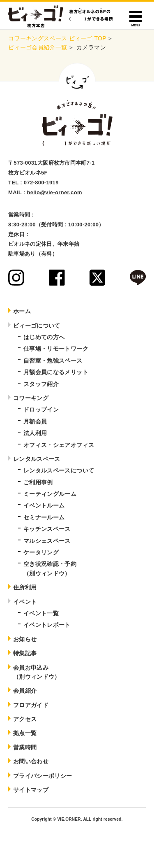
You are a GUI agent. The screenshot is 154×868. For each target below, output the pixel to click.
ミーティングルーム (50, 494)
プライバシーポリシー (43, 776)
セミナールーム (44, 517)
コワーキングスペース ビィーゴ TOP (57, 38)
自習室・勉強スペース (53, 361)
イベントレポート (47, 625)
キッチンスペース (47, 529)
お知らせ (25, 639)
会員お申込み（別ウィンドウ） (37, 672)
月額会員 (35, 421)
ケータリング (41, 552)
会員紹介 (25, 691)
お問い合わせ (31, 761)
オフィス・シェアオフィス (59, 445)
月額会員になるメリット (56, 372)
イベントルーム (44, 505)
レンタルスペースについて (59, 470)
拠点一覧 (25, 733)
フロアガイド (31, 705)
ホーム (22, 311)
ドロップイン (41, 410)
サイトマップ (31, 790)
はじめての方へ (44, 337)
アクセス (25, 719)
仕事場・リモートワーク (56, 349)
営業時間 (25, 747)
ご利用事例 (38, 482)
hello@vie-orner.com (54, 192)
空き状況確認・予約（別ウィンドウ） (50, 568)
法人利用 (35, 433)
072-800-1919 (41, 183)
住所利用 (25, 587)
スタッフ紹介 (41, 384)
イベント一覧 (41, 613)
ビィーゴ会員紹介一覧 (38, 47)
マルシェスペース (47, 541)
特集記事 (25, 653)
